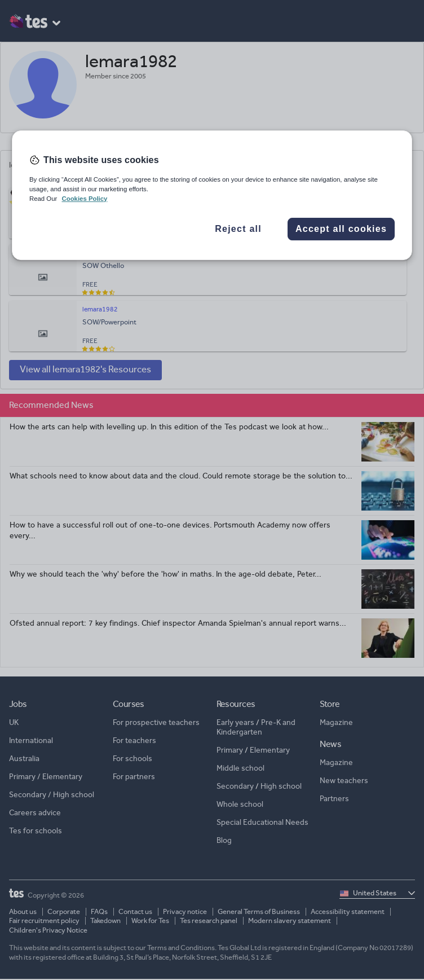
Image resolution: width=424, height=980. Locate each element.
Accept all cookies (341, 229)
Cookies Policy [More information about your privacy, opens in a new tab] (84, 199)
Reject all (238, 229)
